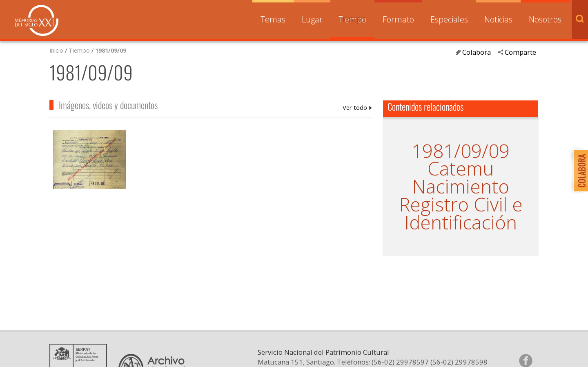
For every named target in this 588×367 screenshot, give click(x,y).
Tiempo (352, 19)
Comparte (520, 52)
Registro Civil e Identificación (461, 213)
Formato (398, 19)
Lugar (312, 19)
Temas (273, 19)
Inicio (56, 50)
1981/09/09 (111, 50)
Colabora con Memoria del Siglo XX (579, 170)
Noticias (498, 19)
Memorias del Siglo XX (37, 20)
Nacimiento (461, 186)
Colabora (477, 52)
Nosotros (545, 19)
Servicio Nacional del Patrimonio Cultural (323, 360)
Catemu (461, 168)
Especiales (449, 19)
